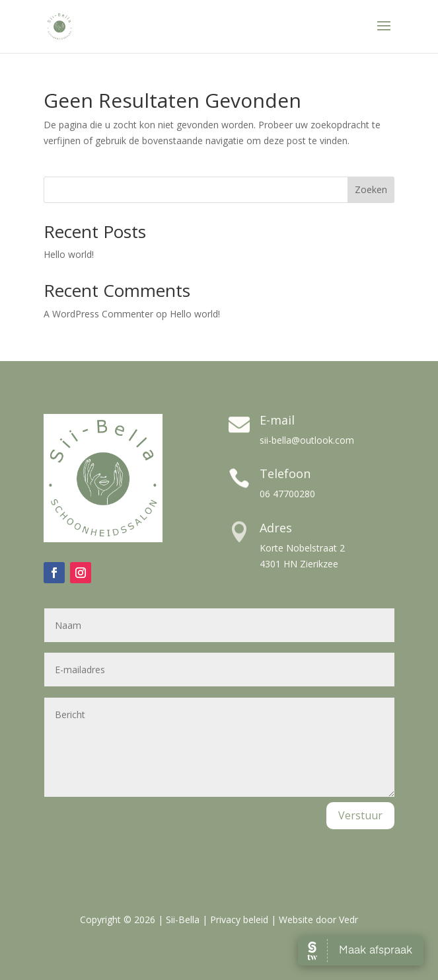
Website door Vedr (318, 919)
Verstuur (360, 815)
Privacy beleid (239, 919)
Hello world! (69, 254)
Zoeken (371, 189)
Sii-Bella (183, 919)
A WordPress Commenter (98, 314)
